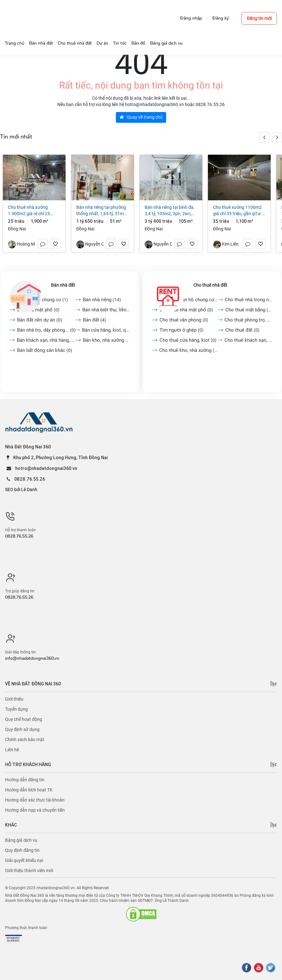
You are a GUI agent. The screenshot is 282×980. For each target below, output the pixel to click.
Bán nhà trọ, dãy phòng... (46, 330)
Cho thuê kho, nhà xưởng (189, 350)
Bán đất (94, 320)
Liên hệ (12, 750)
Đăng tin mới (259, 18)
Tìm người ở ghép (182, 330)
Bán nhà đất (63, 285)
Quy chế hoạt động (24, 719)
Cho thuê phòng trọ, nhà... (248, 320)
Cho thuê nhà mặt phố (186, 310)
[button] (277, 137)
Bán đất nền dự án (40, 320)
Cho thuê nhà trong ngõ (248, 300)
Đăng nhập (191, 18)
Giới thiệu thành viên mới (29, 871)
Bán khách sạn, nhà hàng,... (46, 340)
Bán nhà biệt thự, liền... (106, 310)
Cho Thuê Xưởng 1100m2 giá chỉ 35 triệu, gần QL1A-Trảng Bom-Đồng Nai (237, 211)
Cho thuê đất (242, 330)
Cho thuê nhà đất (210, 285)
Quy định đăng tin (22, 850)
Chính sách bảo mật (25, 740)
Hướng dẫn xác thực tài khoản (35, 800)
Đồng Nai (17, 229)
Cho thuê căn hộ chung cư (189, 300)
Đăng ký (221, 18)
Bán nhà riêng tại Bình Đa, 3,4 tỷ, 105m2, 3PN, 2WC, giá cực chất (169, 211)
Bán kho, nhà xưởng (106, 340)
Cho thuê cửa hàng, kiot (188, 340)
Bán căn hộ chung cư (43, 300)
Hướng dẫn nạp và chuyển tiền (35, 810)
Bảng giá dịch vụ (21, 840)
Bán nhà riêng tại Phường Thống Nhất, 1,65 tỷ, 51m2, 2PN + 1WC (102, 211)
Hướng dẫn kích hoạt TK (29, 790)
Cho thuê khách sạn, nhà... (248, 340)
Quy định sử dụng (22, 729)
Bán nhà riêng (102, 300)
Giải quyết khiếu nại (24, 860)
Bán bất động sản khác (45, 350)
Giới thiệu (14, 699)
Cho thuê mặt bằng (249, 310)
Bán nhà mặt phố (38, 310)
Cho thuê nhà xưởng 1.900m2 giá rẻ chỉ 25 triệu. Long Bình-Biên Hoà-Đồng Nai (32, 211)
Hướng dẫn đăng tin (25, 780)
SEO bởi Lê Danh (21, 490)
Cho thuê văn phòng (184, 320)
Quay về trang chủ (141, 117)
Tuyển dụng (16, 709)
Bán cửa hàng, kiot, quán (106, 330)
